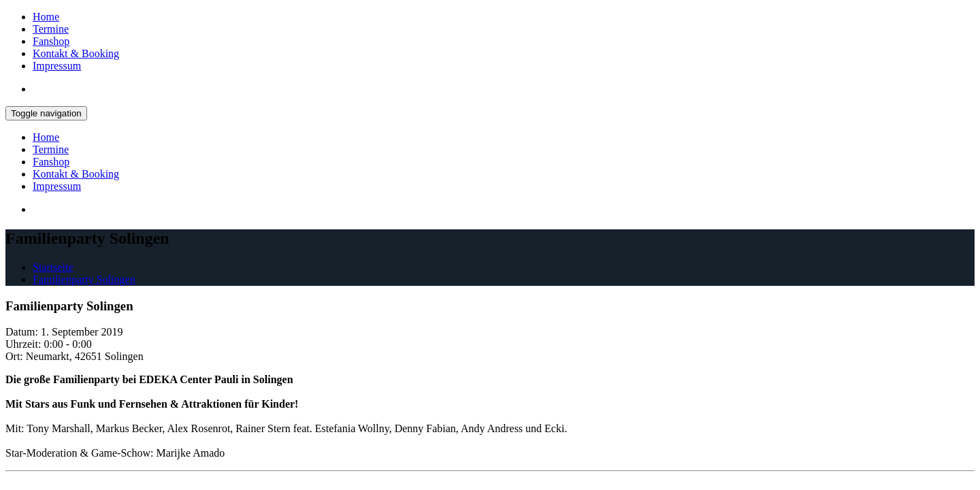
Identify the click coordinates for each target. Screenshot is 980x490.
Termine (51, 29)
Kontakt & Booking (76, 53)
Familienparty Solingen (84, 279)
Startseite (53, 267)
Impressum (57, 66)
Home (46, 17)
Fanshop (51, 41)
